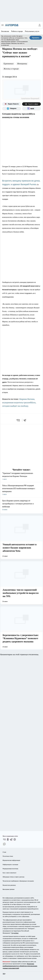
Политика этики (8, 856)
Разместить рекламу (9, 885)
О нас (4, 852)
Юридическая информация (11, 860)
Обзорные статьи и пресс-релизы (13, 877)
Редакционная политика (10, 869)
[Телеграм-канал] (12, 109)
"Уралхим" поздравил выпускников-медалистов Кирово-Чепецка (21, 476)
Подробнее (15, 933)
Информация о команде (10, 864)
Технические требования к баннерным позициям (18, 881)
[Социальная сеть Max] (32, 109)
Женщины (22, 64)
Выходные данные (9, 889)
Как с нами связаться (9, 873)
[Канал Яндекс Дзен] (32, 104)
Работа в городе (17, 31)
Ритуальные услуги (32, 31)
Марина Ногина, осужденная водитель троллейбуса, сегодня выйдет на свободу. (19, 402)
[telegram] (26, 420)
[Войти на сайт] (40, 25)
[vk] (18, 420)
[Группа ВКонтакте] (4, 839)
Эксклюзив (5, 31)
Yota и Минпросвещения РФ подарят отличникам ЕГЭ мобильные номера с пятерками (21, 490)
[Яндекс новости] (12, 104)
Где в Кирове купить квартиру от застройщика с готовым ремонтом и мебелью (21, 505)
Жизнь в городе (11, 69)
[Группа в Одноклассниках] (8, 839)
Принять (36, 38)
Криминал (9, 64)
